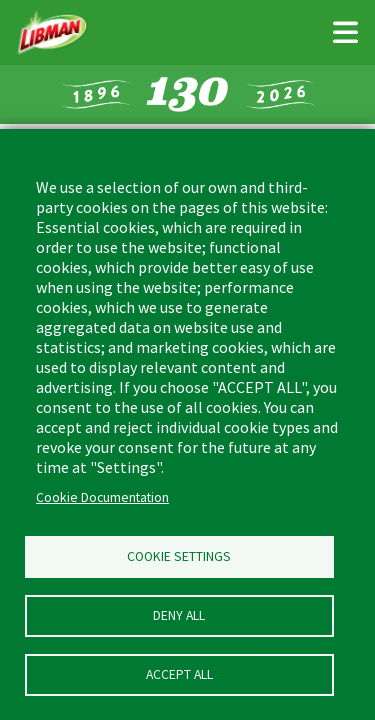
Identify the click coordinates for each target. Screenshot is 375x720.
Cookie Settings (179, 556)
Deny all (179, 615)
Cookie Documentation (102, 497)
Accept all (179, 674)
